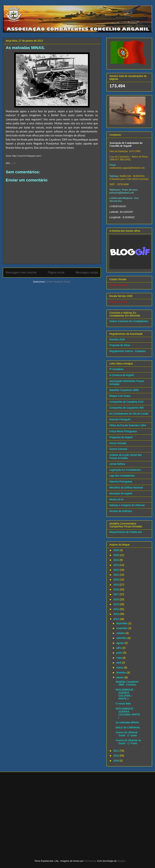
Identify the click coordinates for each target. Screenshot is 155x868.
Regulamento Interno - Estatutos (128, 351)
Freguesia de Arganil (121, 437)
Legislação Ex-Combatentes (125, 470)
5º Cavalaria (116, 369)
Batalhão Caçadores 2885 (124, 390)
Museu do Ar (117, 499)
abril (119, 663)
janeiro (120, 677)
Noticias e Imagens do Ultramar (127, 505)
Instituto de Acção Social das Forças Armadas (126, 456)
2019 (117, 585)
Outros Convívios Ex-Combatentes (129, 321)
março (120, 667)
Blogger (121, 861)
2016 (117, 599)
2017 (117, 594)
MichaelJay (90, 861)
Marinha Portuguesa (121, 482)
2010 (117, 756)
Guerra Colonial (118, 449)
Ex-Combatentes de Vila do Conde (129, 414)
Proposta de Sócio (120, 345)
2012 (117, 619)
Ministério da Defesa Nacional (126, 488)
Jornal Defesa (117, 464)
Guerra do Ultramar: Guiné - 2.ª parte (127, 734)
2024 (117, 560)
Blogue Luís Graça (120, 396)
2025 (117, 555)
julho (119, 648)
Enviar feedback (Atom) (58, 282)
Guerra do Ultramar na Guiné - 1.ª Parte (128, 742)
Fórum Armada (118, 443)
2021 (117, 575)
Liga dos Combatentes (122, 476)
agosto (120, 643)
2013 (117, 614)
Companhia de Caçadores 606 (127, 408)
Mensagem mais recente (21, 272)
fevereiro (121, 673)
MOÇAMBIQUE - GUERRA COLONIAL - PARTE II (125, 694)
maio (119, 658)
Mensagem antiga (87, 272)
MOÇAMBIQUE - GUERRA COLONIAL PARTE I (128, 713)
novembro (122, 628)
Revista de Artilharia (121, 511)
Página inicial (56, 272)
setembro (122, 638)
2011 (117, 751)
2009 (117, 761)
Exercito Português (120, 419)
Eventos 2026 (117, 339)
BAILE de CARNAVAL (128, 727)
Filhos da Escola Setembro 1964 (128, 425)
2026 (117, 550)
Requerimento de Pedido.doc (126, 532)
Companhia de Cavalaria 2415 (126, 402)
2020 (117, 580)
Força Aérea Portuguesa (123, 431)
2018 (117, 589)
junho (120, 653)
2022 (117, 570)
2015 (117, 604)
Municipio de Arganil (121, 493)
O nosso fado (123, 704)
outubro (121, 633)
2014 (117, 609)
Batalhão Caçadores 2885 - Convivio (127, 683)
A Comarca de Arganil (122, 375)
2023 (117, 565)
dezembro (122, 623)
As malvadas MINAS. (128, 722)
